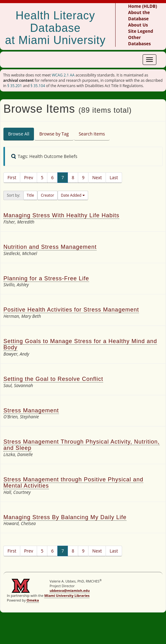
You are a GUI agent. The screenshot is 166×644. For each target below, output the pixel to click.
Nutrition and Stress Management (50, 247)
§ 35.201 (15, 86)
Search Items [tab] (92, 134)
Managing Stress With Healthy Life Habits (61, 215)
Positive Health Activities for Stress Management (71, 310)
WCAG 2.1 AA (63, 75)
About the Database (139, 15)
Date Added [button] (72, 195)
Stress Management (31, 410)
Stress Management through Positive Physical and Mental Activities (73, 483)
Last (114, 177)
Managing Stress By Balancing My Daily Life (65, 517)
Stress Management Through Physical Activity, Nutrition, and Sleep (82, 445)
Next (97, 177)
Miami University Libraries (67, 595)
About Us (138, 25)
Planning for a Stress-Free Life (46, 278)
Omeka (33, 600)
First (12, 177)
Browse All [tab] (19, 134)
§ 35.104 (38, 86)
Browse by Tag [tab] (54, 134)
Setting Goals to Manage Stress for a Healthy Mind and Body (80, 344)
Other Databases (139, 40)
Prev (28, 177)
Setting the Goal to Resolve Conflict (53, 379)
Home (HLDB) (142, 6)
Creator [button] (47, 195)
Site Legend (140, 31)
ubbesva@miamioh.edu (70, 590)
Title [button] (31, 195)
